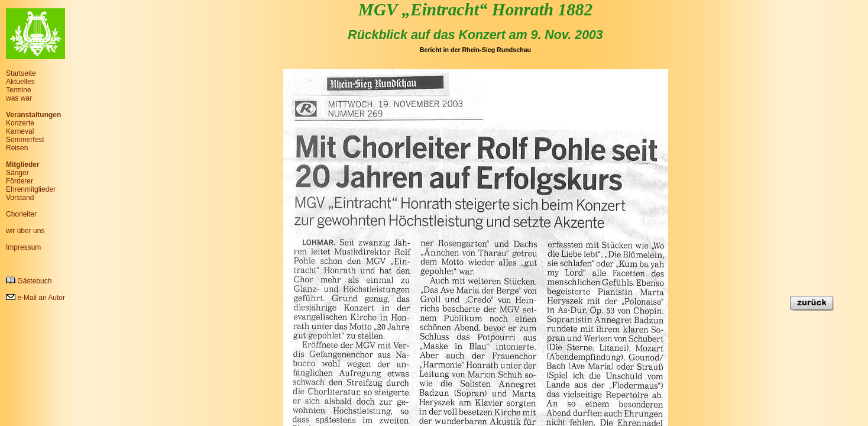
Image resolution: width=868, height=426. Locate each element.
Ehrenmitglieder (31, 189)
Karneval (20, 131)
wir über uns (25, 231)
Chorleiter (21, 214)
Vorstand (20, 198)
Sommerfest (25, 140)
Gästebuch (29, 281)
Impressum (23, 247)
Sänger (17, 173)
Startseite (21, 73)
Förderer (20, 181)
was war (19, 98)
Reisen (17, 148)
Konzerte (20, 123)
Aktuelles (20, 82)
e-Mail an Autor (35, 298)
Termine (19, 90)
